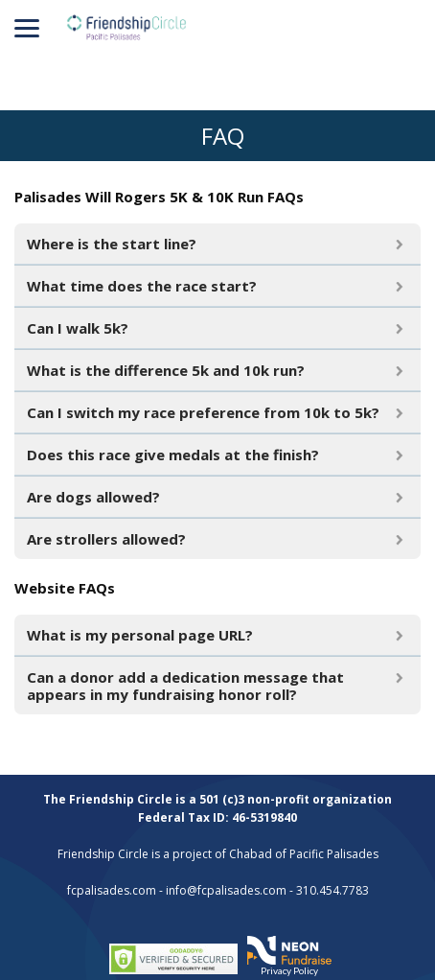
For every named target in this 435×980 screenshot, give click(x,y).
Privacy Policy (289, 970)
